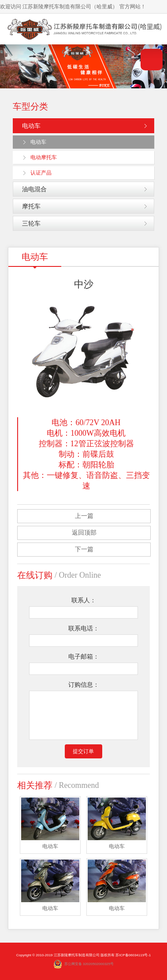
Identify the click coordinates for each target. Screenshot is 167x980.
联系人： (84, 600)
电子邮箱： (84, 657)
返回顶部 (84, 533)
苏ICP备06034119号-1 (133, 955)
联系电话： (84, 628)
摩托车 (31, 206)
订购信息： (84, 685)
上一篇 (84, 516)
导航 (152, 60)
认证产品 (41, 173)
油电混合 (34, 189)
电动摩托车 (44, 157)
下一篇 (84, 549)
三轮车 (31, 223)
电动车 (31, 126)
